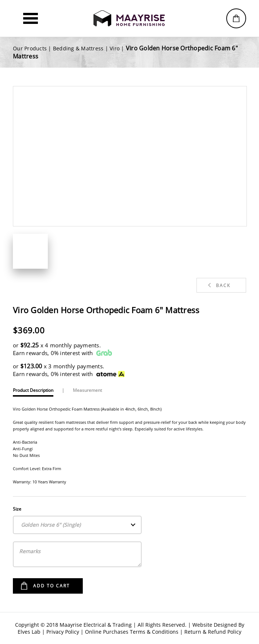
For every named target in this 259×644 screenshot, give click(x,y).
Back (223, 285)
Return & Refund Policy (213, 632)
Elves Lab (29, 632)
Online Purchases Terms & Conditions (132, 632)
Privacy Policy (63, 632)
